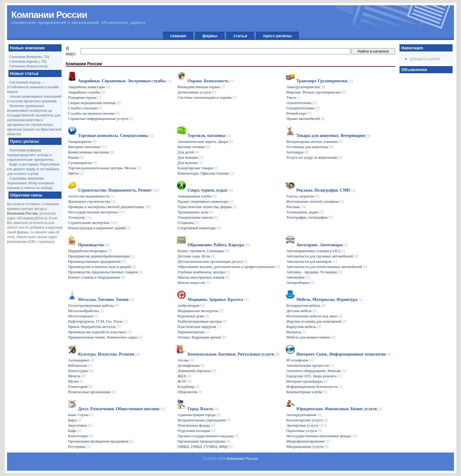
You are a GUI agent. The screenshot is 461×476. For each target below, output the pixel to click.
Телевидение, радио (305, 212)
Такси (294, 97)
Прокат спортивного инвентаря (205, 201)
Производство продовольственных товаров (106, 272)
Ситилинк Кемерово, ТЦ (29, 57)
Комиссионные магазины (91, 152)
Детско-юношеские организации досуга (212, 261)
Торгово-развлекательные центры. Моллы (105, 168)
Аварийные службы (87, 92)
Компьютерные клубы (307, 392)
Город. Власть (203, 409)
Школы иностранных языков (203, 277)
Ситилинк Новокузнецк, (29, 66)
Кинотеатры (81, 436)
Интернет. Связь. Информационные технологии (344, 354)
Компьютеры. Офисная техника (206, 173)
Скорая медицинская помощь (95, 103)
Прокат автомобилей (306, 119)
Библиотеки (80, 365)
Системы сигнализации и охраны (207, 97)
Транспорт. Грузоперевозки (325, 81)
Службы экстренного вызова (94, 113)
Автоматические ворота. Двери (205, 141)
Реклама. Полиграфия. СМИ (326, 190)
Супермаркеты (83, 163)
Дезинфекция (191, 365)
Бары (75, 420)
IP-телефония (300, 360)
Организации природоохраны (204, 441)
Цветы (76, 173)
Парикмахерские (194, 332)
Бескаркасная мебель (306, 305)
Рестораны (79, 446)
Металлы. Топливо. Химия (106, 300)
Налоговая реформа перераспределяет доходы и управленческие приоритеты (30, 155)
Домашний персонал (197, 371)
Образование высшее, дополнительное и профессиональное (229, 267)
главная (178, 36)
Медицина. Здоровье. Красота (218, 300)
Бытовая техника (194, 147)
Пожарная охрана (85, 97)
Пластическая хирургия (199, 327)
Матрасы (296, 332)
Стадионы (188, 223)
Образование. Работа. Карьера (219, 245)
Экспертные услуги (307, 425)
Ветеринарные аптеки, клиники (314, 141)
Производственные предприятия (97, 261)
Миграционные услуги (307, 446)
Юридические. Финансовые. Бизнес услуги (339, 409)
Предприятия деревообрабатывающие (102, 256)
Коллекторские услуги (307, 420)
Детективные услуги (197, 92)
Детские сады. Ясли (196, 256)
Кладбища (188, 387)
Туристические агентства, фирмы (207, 207)
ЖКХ (184, 376)
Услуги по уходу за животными (314, 157)
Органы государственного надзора (208, 436)
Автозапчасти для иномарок (312, 261)
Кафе (75, 431)
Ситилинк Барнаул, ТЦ (28, 61)
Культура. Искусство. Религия (109, 354)
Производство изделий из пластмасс (100, 332)
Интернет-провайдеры (307, 381)
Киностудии (81, 371)
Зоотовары (298, 152)
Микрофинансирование (308, 441)
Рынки (76, 157)
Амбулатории (191, 305)
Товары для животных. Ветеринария (333, 136)
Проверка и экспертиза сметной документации (110, 207)
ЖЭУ (184, 381)
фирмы (210, 36)
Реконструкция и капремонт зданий (100, 228)
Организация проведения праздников (101, 441)
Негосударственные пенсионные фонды (322, 436)
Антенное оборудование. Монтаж (316, 371)
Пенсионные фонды (196, 425)
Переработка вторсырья (90, 251)
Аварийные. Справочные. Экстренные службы (125, 81)
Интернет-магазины (88, 147)
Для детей (188, 152)
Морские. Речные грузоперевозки (316, 92)
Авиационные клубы (197, 196)
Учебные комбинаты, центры (204, 272)
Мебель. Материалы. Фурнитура (330, 300)
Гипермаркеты (82, 141)
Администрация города (199, 415)
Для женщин (190, 157)
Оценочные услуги (304, 431)
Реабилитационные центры (202, 321)
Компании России (242, 459)
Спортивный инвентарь (199, 228)
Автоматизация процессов (310, 365)
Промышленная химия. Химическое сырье (105, 337)
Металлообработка (86, 311)
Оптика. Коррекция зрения (202, 337)
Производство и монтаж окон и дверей (102, 267)
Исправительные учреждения (204, 420)
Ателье (186, 360)
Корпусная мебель (304, 327)
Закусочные (80, 425)
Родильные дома (193, 316)
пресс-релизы (277, 36)
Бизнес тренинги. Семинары (203, 251)
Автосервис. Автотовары (322, 245)
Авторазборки (300, 283)
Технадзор (80, 217)
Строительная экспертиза (93, 223)
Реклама (297, 207)
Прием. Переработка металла (95, 327)
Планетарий (81, 387)
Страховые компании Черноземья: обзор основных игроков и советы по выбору (31, 183)
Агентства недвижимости (91, 196)
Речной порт (299, 113)
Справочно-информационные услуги (101, 119)
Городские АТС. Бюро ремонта (314, 376)
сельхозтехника (302, 103)
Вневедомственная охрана (201, 87)
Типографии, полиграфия (309, 217)
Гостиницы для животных (310, 147)
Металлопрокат (83, 316)
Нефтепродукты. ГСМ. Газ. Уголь (98, 321)
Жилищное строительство (92, 201)
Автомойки (298, 277)
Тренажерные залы (196, 212)
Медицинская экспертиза (201, 311)
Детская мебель (302, 311)
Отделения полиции (196, 431)
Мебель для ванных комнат (311, 337)
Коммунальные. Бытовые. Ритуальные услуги (233, 354)
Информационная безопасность (315, 387)
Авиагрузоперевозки (306, 87)
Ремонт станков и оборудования (97, 277)
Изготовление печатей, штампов (315, 201)
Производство (94, 245)
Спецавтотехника (303, 108)
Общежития (190, 392)
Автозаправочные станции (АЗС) (316, 251)
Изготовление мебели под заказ (314, 316)
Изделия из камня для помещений (316, 321)
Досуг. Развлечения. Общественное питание (122, 409)
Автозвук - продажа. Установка (314, 272)
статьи (240, 36)
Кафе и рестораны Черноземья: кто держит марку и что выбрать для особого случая (34, 169)
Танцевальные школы (198, 217)
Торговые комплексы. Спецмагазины (116, 136)
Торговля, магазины (209, 136)
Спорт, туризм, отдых (210, 190)
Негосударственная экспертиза (97, 212)
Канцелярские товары (198, 168)
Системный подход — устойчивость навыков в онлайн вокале (33, 87)
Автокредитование (304, 415)
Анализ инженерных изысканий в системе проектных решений (34, 99)
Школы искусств (194, 283)
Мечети (77, 376)
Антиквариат (81, 360)
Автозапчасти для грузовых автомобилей (322, 256)
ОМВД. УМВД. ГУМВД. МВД (205, 446)
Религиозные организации (92, 392)
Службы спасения (85, 108)
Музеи (76, 381)
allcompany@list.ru (32, 218)
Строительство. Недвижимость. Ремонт (119, 190)
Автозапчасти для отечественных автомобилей (327, 267)
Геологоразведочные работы (94, 305)
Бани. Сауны (81, 415)
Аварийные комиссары (89, 87)
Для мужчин (190, 163)
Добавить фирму (425, 59)
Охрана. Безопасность (211, 81)
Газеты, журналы (303, 196)
